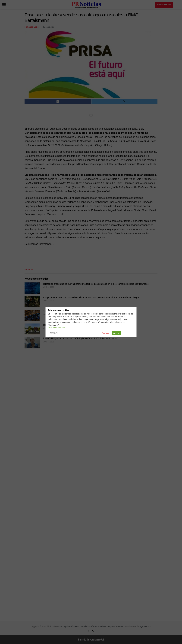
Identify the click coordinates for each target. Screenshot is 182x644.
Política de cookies (57, 328)
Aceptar (117, 333)
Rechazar (106, 333)
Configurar (54, 333)
